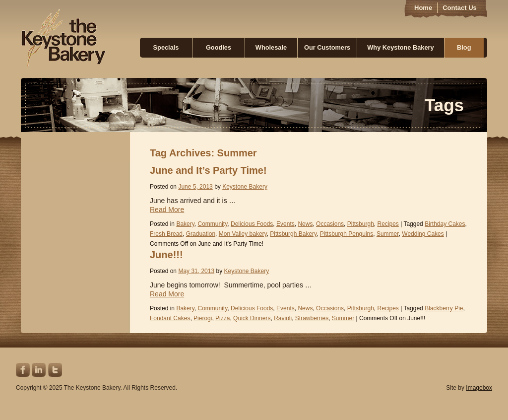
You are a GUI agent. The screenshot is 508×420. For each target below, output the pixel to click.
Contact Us (460, 8)
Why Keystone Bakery (400, 47)
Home (423, 8)
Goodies (219, 47)
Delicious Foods (252, 224)
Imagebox (479, 388)
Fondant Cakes (170, 318)
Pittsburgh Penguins (347, 234)
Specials (166, 47)
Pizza (222, 318)
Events (286, 224)
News (305, 224)
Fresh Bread (166, 234)
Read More (167, 210)
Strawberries (312, 318)
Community (213, 224)
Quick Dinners (252, 318)
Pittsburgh (361, 224)
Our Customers (327, 47)
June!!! (166, 255)
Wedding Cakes (423, 234)
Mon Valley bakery (243, 234)
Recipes (388, 224)
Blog (464, 47)
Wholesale (271, 47)
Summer (388, 234)
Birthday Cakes (445, 224)
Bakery (185, 224)
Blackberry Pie (444, 308)
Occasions (330, 224)
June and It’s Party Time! (208, 170)
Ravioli (283, 318)
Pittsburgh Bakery (293, 234)
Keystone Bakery (63, 38)
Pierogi (203, 318)
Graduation (201, 234)
